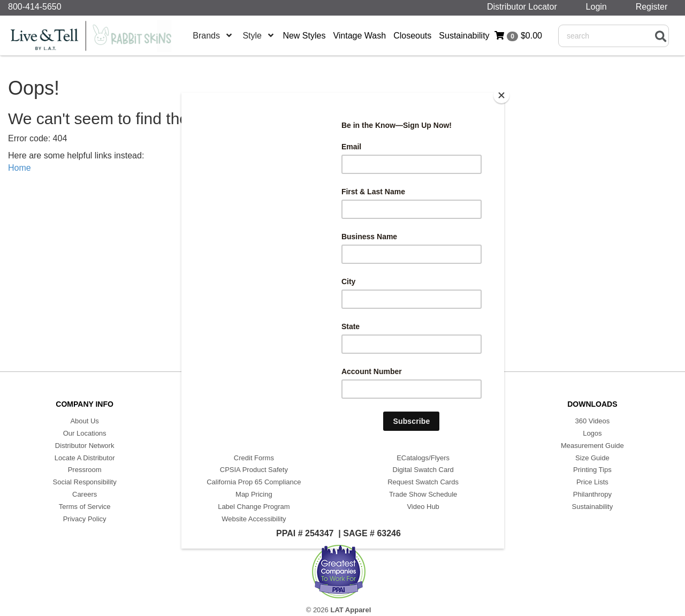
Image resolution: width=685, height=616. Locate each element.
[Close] (501, 95)
